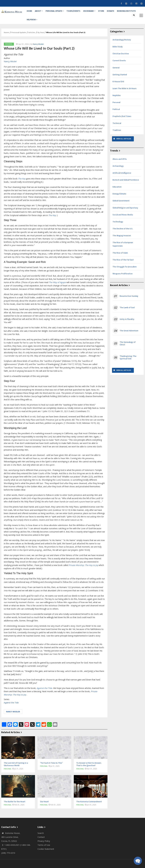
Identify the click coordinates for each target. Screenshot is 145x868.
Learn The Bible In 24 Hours (125, 94)
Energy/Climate (119, 200)
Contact (41, 843)
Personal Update (58, 12)
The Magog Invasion (122, 241)
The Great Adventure (129, 336)
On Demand (95, 12)
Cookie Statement (46, 855)
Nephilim (117, 101)
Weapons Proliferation (123, 279)
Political (116, 115)
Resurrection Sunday (129, 302)
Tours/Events (78, 12)
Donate (118, 12)
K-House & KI (118, 87)
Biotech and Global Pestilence (126, 186)
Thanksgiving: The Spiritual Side (128, 363)
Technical (117, 129)
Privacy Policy (44, 847)
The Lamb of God (127, 313)
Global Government (121, 207)
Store (108, 12)
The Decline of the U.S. (123, 234)
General (116, 73)
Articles (32, 38)
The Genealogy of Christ (128, 349)
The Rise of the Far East (123, 266)
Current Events (119, 66)
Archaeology (118, 172)
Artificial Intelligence (122, 179)
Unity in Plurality (127, 325)
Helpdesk (55, 24)
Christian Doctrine (121, 59)
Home (30, 12)
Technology (118, 227)
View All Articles (124, 145)
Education (117, 193)
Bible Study (118, 52)
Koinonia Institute (37, 24)
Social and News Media (123, 220)
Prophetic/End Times (122, 122)
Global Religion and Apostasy (125, 213)
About (41, 12)
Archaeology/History (122, 46)
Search (41, 839)
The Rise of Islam (120, 259)
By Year (41, 38)
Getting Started (120, 80)
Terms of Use (44, 851)
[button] (138, 861)
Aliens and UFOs (120, 165)
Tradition (117, 136)
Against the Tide (11, 708)
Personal (9, 50)
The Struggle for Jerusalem (125, 273)
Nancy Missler (38, 50)
